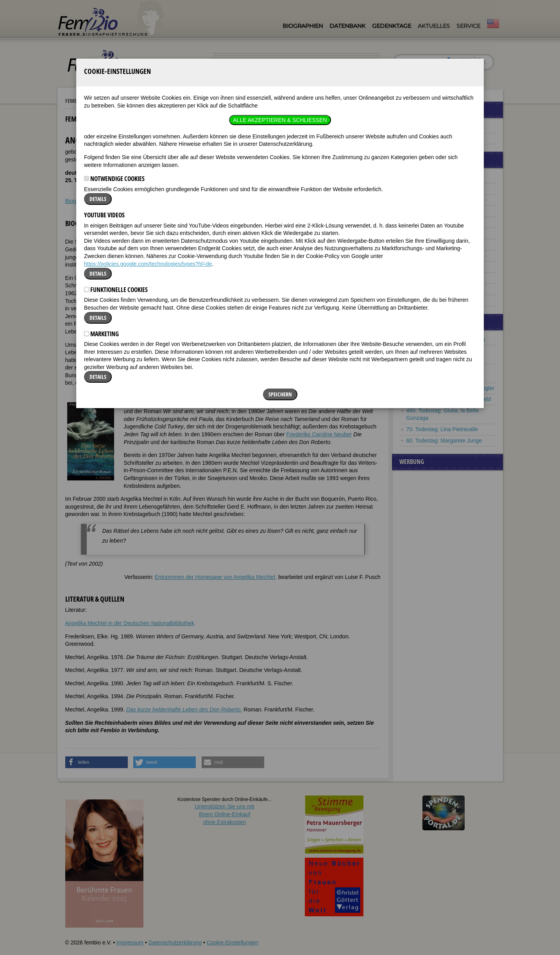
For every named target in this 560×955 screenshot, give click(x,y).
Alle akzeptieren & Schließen (280, 51)
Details (98, 130)
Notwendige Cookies (114, 109)
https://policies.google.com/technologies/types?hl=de (148, 194)
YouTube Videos (104, 146)
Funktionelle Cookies (116, 220)
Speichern (280, 325)
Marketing (101, 264)
